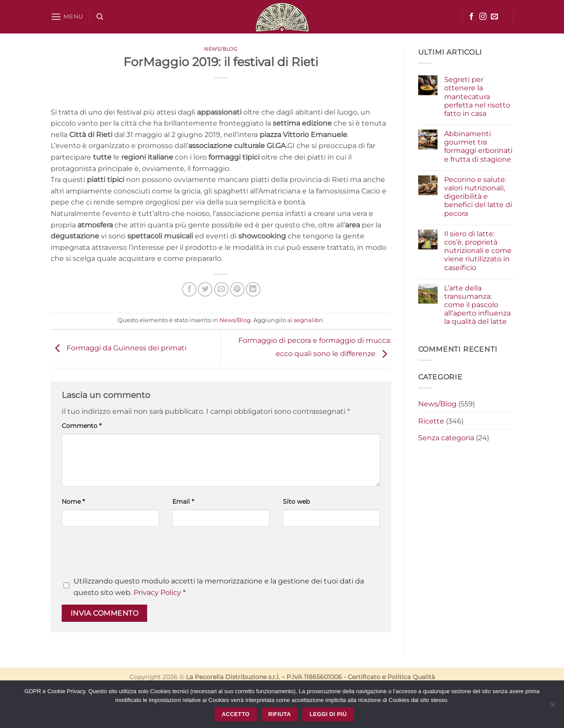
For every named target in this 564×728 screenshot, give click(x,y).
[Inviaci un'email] (494, 17)
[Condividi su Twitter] (205, 289)
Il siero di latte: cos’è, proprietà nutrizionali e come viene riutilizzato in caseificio (478, 251)
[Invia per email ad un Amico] (221, 289)
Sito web (296, 501)
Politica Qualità (411, 677)
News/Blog (221, 49)
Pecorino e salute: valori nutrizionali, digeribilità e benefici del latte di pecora (478, 197)
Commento (82, 426)
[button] (67, 17)
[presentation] (129, 554)
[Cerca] (100, 17)
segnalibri (308, 320)
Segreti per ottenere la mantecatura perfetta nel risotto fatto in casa (477, 97)
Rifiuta (280, 714)
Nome (73, 501)
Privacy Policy (157, 592)
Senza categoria (446, 438)
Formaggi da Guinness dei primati (119, 348)
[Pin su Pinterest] (237, 289)
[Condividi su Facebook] (189, 289)
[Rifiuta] (552, 707)
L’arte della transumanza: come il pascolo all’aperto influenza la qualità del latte (477, 305)
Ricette (431, 421)
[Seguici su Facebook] (471, 17)
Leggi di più (328, 714)
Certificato (364, 677)
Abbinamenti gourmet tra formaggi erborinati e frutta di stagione (478, 147)
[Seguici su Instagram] (483, 17)
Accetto (236, 714)
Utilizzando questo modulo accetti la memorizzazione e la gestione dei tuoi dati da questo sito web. (219, 587)
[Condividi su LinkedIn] (253, 289)
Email (183, 501)
